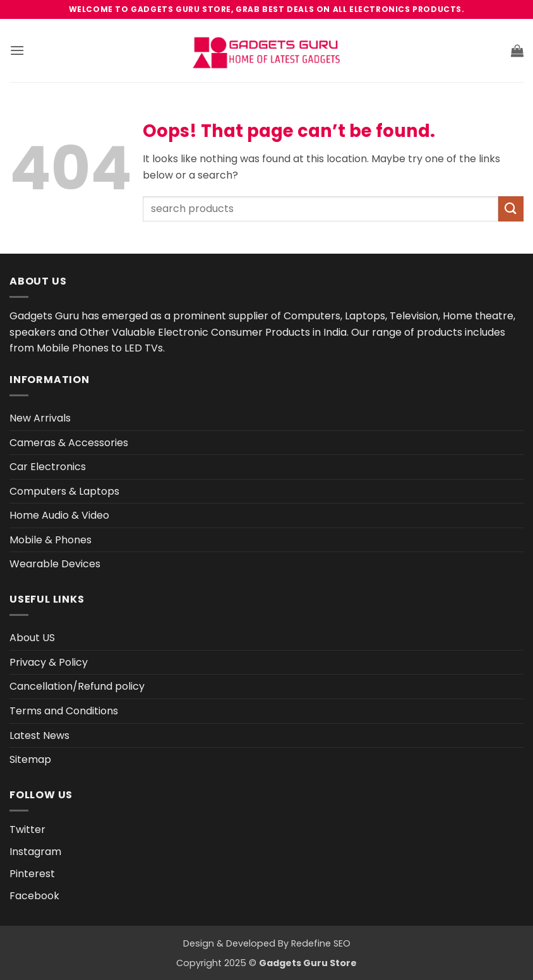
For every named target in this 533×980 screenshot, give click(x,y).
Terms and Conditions (64, 711)
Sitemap (30, 759)
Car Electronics (48, 467)
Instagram (35, 852)
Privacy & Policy (49, 662)
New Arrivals (40, 418)
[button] (17, 50)
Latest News (39, 735)
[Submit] (511, 209)
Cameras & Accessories (69, 443)
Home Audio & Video (59, 515)
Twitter (27, 829)
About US (32, 638)
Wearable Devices (55, 564)
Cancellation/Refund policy (77, 686)
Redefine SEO (321, 943)
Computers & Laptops (64, 491)
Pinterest (32, 874)
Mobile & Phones (51, 540)
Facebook (34, 896)
